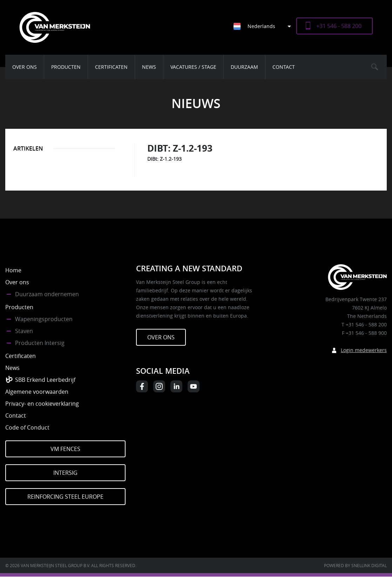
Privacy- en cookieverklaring (42, 404)
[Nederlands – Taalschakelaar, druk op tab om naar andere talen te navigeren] (265, 26)
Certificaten (111, 67)
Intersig (65, 473)
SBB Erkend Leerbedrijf (45, 380)
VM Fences (65, 449)
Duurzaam (244, 67)
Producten (66, 67)
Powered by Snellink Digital (355, 565)
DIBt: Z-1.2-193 (164, 159)
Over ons (25, 67)
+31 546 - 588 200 (339, 26)
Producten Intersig (40, 343)
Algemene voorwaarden (37, 392)
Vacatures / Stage (193, 67)
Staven (24, 331)
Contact (284, 67)
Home (13, 270)
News (149, 67)
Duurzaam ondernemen (47, 294)
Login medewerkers (364, 350)
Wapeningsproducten (44, 319)
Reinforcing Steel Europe (65, 497)
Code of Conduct (27, 427)
